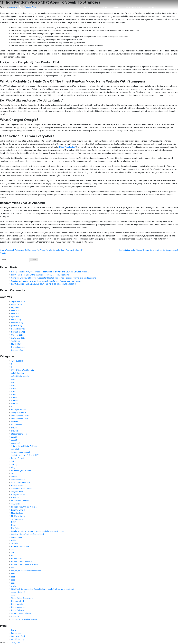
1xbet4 (14, 388)
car (12, 473)
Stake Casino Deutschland (22, 598)
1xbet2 (14, 382)
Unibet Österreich (19, 607)
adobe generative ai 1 (20, 416)
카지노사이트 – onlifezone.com (25, 619)
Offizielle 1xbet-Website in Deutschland (27, 534)
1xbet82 (14, 404)
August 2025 (17, 305)
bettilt (14, 461)
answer (14, 428)
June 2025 (15, 311)
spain (13, 595)
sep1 (13, 577)
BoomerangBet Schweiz (21, 470)
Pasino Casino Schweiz (21, 546)
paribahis (15, 543)
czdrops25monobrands (21, 483)
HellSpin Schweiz (18, 495)
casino (14, 477)
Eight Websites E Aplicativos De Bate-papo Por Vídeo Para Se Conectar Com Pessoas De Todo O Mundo (41, 252)
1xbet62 (14, 401)
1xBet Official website (20, 376)
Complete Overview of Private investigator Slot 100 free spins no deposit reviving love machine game (54, 278)
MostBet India (17, 513)
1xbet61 (14, 397)
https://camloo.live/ (68, 147)
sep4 (13, 583)
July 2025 (15, 308)
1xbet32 (14, 385)
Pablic (14, 540)
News (14, 525)
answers (15, 431)
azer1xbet (15, 449)
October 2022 (17, 350)
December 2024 (18, 329)
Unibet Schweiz (18, 610)
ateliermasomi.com (19, 434)
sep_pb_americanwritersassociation (26, 571)
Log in (14, 630)
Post (13, 556)
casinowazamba (18, 480)
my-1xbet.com (17, 519)
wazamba (15, 616)
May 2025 (15, 314)
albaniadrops (16, 425)
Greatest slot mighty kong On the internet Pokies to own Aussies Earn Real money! (46, 281)
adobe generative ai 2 (20, 419)
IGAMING (15, 498)
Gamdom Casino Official (21, 489)
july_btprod (16, 504)
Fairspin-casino (17, 486)
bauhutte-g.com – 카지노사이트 (25, 455)
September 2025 (18, 302)
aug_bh (14, 437)
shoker (14, 586)
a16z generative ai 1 (19, 413)
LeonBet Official (18, 510)
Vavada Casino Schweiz (21, 613)
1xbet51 (14, 391)
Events (116, 7)
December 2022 (18, 347)
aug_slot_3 (16, 443)
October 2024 (17, 335)
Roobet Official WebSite (21, 562)
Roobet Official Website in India (25, 565)
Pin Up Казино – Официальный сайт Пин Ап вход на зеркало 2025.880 (43, 284)
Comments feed (18, 636)
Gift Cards (153, 7)
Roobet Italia (17, 559)
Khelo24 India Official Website (24, 507)
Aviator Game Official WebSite (24, 446)
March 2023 (16, 344)
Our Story (90, 7)
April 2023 (15, 341)
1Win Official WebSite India (22, 370)
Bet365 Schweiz (18, 458)
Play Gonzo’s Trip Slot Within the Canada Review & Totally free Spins (40, 275)
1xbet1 (14, 379)
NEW (13, 522)
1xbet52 (14, 394)
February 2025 (17, 323)
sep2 (13, 580)
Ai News (15, 422)
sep (13, 568)
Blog (13, 467)
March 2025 (16, 320)
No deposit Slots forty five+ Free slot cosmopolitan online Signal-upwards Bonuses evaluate (50, 272)
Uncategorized (17, 601)
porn (13, 553)
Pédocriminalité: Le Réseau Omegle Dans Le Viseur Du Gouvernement (149, 250)
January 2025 (17, 326)
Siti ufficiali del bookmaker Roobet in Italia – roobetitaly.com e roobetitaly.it (43, 589)
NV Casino (16, 528)
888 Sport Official (19, 410)
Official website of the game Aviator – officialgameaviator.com (38, 531)
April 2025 (15, 317)
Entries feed (16, 633)
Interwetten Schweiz (20, 501)
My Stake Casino (18, 516)
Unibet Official (17, 604)
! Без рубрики (17, 361)
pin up (14, 550)
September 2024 (18, 338)
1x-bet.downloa (17, 373)
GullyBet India (17, 492)
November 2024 (18, 332)
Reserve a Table (134, 7)
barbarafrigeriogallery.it (21, 452)
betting (14, 464)
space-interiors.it (18, 592)
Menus (104, 7)
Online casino (17, 537)
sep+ (13, 574)
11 (12, 367)
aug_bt (14, 440)
